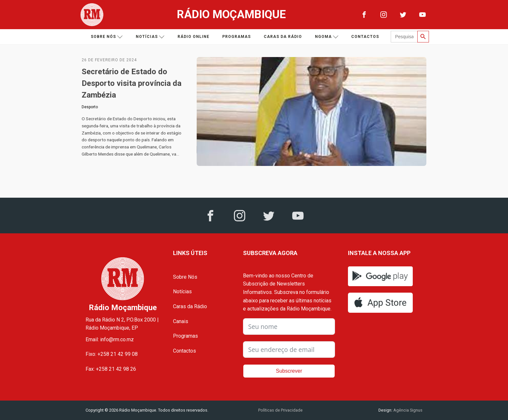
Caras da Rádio (283, 37)
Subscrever (289, 371)
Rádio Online (193, 37)
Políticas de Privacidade (280, 410)
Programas (237, 37)
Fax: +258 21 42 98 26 (111, 369)
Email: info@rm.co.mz (110, 339)
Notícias (150, 37)
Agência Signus (407, 410)
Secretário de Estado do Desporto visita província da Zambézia (132, 83)
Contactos (365, 37)
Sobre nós (107, 37)
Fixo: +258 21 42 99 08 (112, 354)
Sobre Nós (185, 277)
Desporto (90, 107)
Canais (181, 321)
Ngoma (327, 37)
